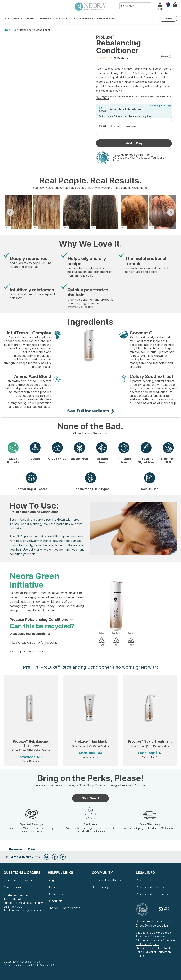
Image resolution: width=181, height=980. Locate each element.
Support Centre (58, 887)
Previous (10, 212)
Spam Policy (100, 887)
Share (166, 56)
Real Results (47, 18)
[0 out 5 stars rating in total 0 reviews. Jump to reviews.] (112, 58)
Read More (103, 98)
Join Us (168, 19)
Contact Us (55, 894)
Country (168, 4)
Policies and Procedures (152, 894)
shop (7, 30)
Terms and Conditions (106, 880)
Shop (7, 18)
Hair (15, 30)
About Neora (12, 887)
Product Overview (23, 18)
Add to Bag (134, 143)
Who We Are (63, 18)
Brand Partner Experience (21, 880)
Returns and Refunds (150, 887)
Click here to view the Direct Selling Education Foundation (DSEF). (153, 952)
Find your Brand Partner (64, 908)
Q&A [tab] (32, 849)
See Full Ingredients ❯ (91, 411)
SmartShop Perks (160, 106)
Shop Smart (90, 798)
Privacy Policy (145, 880)
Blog (51, 880)
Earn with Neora (107, 18)
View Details (30, 761)
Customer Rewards (84, 18)
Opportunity (56, 901)
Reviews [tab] (16, 849)
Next (171, 212)
